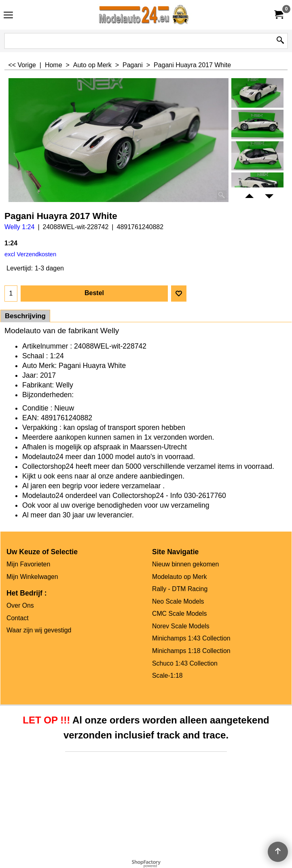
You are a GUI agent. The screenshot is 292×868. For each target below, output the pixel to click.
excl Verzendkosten (30, 254)
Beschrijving (25, 316)
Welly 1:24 (19, 227)
